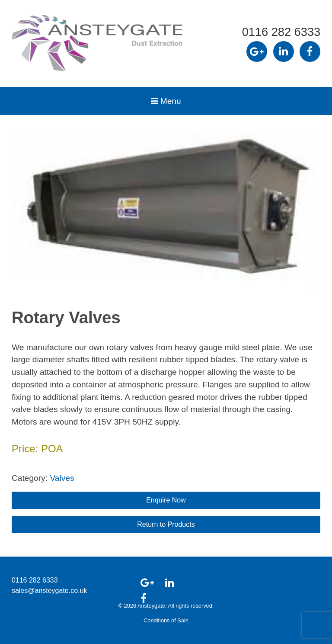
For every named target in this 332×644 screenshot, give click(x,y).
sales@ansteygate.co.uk (49, 591)
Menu (166, 101)
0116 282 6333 (281, 32)
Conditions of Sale (166, 620)
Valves (62, 478)
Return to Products (166, 524)
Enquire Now (166, 500)
